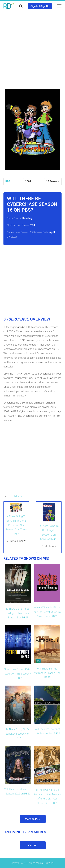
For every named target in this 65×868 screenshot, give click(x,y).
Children (17, 496)
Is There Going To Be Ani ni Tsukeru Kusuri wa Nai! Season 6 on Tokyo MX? (16, 525)
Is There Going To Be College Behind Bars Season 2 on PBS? (18, 613)
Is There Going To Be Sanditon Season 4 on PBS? (18, 734)
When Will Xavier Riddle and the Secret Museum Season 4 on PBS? (47, 612)
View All (33, 845)
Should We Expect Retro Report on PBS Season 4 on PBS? (18, 674)
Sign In (34, 6)
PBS (8, 181)
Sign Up (45, 6)
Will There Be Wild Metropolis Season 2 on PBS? (47, 673)
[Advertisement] (32, 48)
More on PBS (32, 819)
